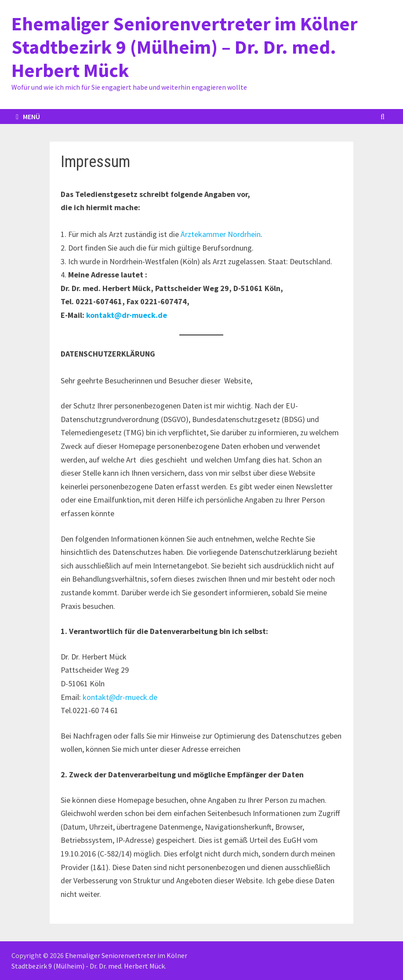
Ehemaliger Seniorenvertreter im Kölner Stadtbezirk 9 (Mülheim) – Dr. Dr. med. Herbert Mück (185, 47)
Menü (28, 117)
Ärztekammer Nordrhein (221, 234)
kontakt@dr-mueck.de (127, 315)
